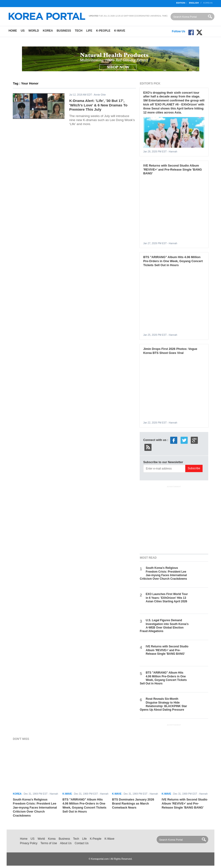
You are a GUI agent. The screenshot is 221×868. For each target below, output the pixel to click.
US (23, 31)
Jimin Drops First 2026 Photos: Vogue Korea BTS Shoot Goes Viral (170, 351)
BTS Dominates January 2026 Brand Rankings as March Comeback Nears (133, 803)
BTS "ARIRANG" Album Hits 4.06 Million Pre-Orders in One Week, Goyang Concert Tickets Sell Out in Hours (173, 261)
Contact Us (82, 843)
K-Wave (120, 31)
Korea (48, 31)
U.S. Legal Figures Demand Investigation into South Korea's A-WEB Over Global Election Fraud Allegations (164, 626)
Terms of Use (49, 843)
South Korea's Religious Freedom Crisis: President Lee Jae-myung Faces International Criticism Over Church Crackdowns (163, 573)
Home (13, 31)
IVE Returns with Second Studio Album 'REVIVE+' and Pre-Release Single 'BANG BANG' (173, 170)
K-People (103, 31)
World (34, 31)
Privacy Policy (29, 843)
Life (89, 31)
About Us (66, 843)
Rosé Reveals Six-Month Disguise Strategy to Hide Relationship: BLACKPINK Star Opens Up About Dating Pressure (163, 704)
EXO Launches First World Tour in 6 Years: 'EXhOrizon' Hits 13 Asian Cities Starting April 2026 (167, 598)
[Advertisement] (175, 519)
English (194, 3)
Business (64, 31)
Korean (208, 3)
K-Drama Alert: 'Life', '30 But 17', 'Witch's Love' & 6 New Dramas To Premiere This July (98, 105)
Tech (78, 31)
